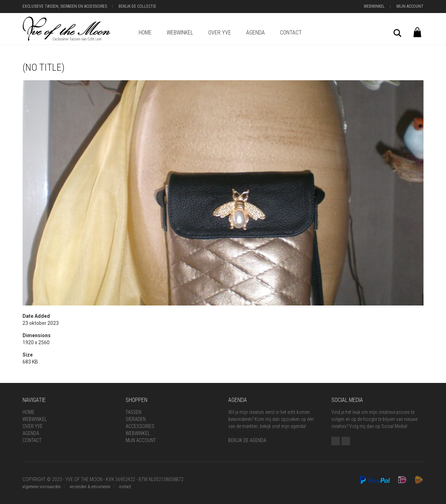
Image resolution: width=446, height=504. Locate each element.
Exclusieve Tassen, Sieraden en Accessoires (65, 6)
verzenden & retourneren (90, 487)
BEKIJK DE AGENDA (247, 440)
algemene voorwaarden (42, 487)
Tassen (133, 412)
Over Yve (220, 33)
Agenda (256, 33)
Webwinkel (374, 6)
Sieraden (136, 419)
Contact (291, 33)
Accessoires (140, 426)
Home (145, 33)
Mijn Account (410, 6)
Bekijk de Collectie (137, 6)
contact (125, 487)
